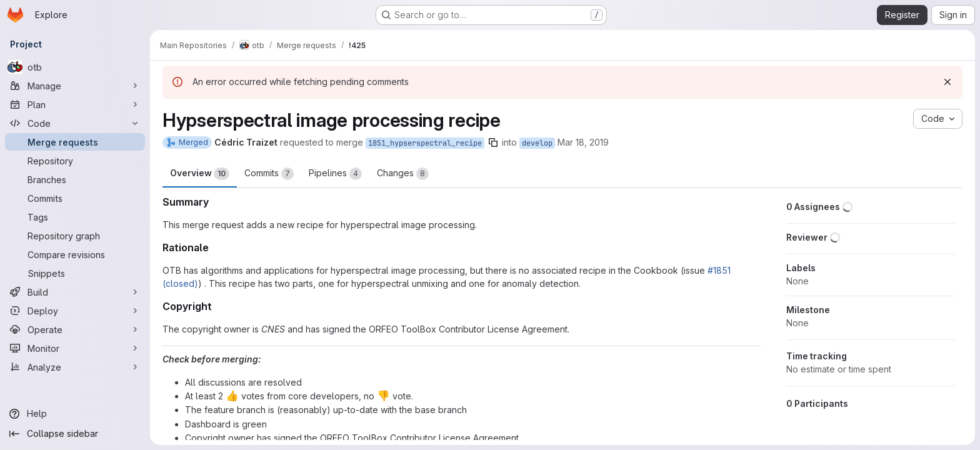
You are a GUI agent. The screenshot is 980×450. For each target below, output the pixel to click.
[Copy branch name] (493, 142)
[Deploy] (75, 311)
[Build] (75, 292)
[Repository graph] (75, 236)
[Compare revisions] (75, 254)
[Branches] (75, 179)
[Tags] (75, 217)
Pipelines (335, 174)
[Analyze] (75, 367)
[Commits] (75, 198)
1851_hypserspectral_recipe (425, 143)
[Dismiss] (947, 82)
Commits (269, 174)
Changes (403, 174)
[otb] (75, 67)
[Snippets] (75, 273)
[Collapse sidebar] (75, 434)
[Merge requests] (75, 142)
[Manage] (75, 86)
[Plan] (75, 104)
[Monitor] (75, 348)
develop (537, 143)
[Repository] (75, 161)
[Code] (75, 123)
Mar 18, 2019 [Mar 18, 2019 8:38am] (583, 142)
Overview (200, 174)
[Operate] (75, 329)
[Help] (75, 414)
